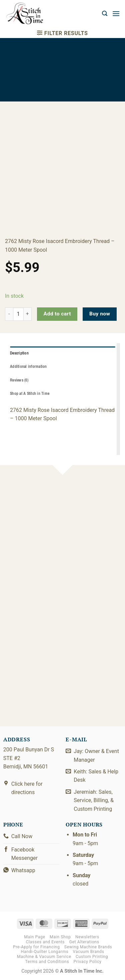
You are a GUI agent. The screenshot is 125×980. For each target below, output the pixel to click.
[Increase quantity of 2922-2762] (28, 314)
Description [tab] (19, 353)
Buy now (100, 314)
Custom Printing (92, 957)
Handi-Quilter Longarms (44, 952)
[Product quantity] (18, 314)
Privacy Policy (88, 962)
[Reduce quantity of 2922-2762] (9, 314)
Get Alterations (84, 942)
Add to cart (57, 314)
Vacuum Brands (89, 952)
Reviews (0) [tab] (19, 380)
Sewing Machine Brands (88, 947)
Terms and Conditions (47, 962)
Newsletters (87, 937)
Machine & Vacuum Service (44, 957)
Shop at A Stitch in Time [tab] (30, 394)
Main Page (34, 937)
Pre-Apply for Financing (36, 947)
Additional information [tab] (28, 366)
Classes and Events (45, 942)
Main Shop (60, 937)
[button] (105, 14)
